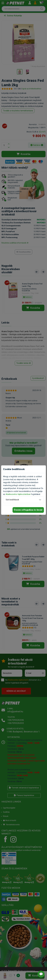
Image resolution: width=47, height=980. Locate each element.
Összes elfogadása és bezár (28, 510)
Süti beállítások (12, 500)
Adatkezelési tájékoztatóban (18, 494)
